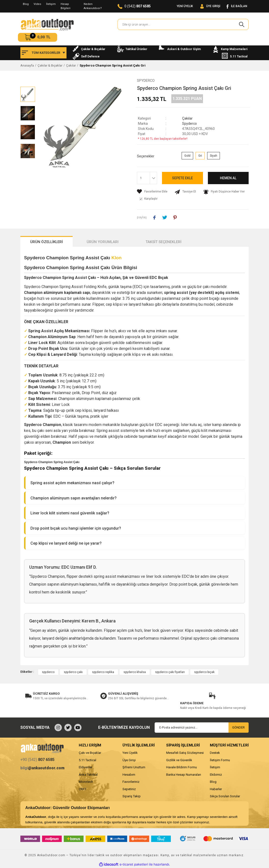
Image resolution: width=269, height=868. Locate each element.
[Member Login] (210, 6)
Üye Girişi (129, 760)
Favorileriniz (131, 782)
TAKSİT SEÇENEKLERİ (163, 242)
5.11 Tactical (87, 760)
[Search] (183, 24)
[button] (134, 483)
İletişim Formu (220, 760)
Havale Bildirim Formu (182, 767)
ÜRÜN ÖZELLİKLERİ (47, 242)
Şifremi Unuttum (134, 767)
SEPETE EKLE (182, 178)
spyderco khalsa (135, 672)
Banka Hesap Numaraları (184, 775)
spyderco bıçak (204, 672)
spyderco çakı (73, 672)
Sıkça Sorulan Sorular (225, 796)
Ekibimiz (216, 775)
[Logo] (47, 25)
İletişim (51, 4)
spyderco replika (103, 672)
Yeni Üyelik (130, 753)
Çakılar (187, 118)
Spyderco (146, 81)
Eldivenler (86, 767)
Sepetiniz (129, 789)
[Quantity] (147, 178)
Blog (26, 4)
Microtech (86, 782)
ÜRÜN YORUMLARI (103, 242)
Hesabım (129, 775)
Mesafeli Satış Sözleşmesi (185, 753)
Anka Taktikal (88, 775)
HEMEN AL (228, 178)
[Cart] (38, 37)
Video (37, 4)
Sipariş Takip (132, 796)
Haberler (216, 789)
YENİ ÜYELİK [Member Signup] (185, 6)
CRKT (83, 789)
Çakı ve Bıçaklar (90, 753)
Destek (215, 753)
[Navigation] (43, 53)
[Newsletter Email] (202, 728)
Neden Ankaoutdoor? (93, 6)
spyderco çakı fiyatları (170, 672)
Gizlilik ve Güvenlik (179, 760)
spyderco (48, 672)
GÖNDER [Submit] (238, 727)
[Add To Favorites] (152, 192)
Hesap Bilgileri (66, 6)
